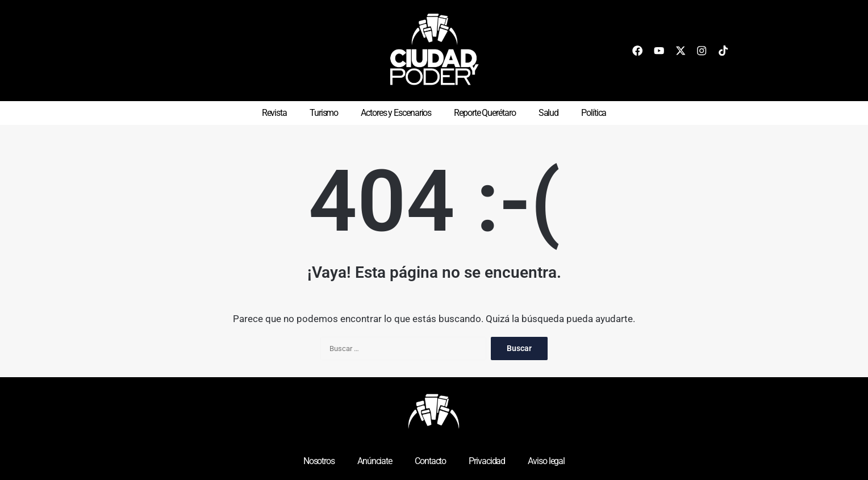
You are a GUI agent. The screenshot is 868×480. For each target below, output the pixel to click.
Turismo (324, 113)
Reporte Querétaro (485, 113)
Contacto (430, 461)
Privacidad (487, 461)
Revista (274, 113)
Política (594, 113)
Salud (549, 113)
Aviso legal (546, 461)
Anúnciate (375, 461)
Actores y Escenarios (396, 113)
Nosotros (319, 461)
